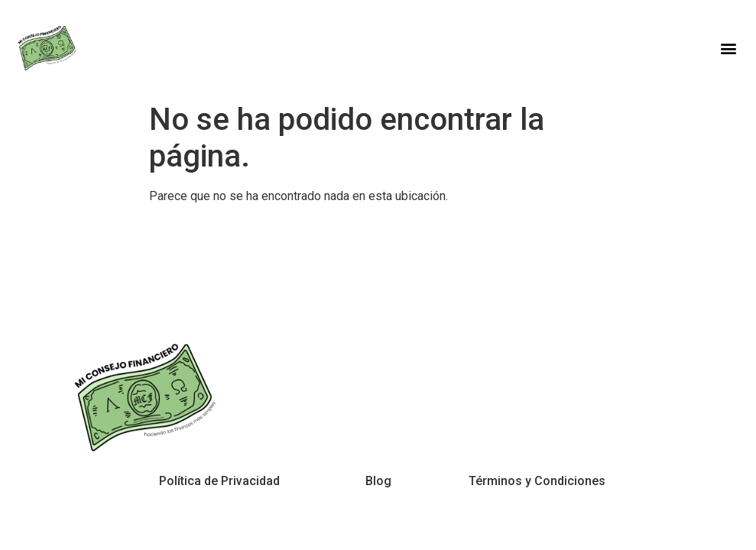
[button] (728, 48)
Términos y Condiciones (537, 481)
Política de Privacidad (219, 481)
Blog (378, 481)
